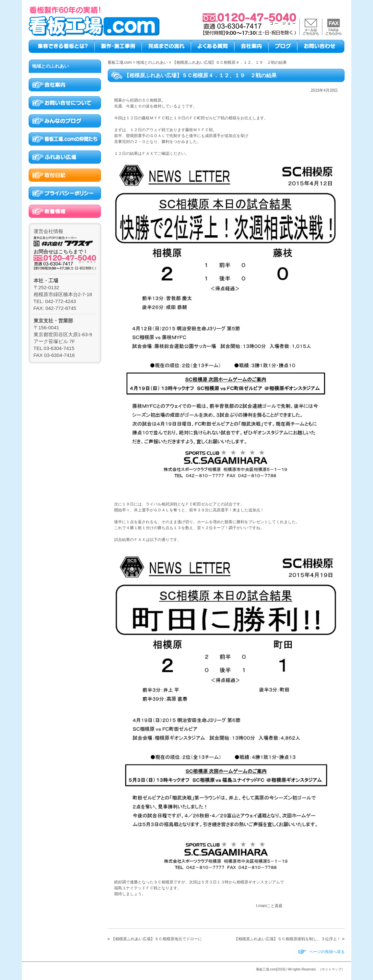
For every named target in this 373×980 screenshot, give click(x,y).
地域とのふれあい (50, 66)
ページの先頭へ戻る (327, 952)
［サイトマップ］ (332, 969)
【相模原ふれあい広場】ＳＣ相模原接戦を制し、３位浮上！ (287, 939)
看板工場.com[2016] (271, 969)
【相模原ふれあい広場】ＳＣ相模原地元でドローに (157, 939)
